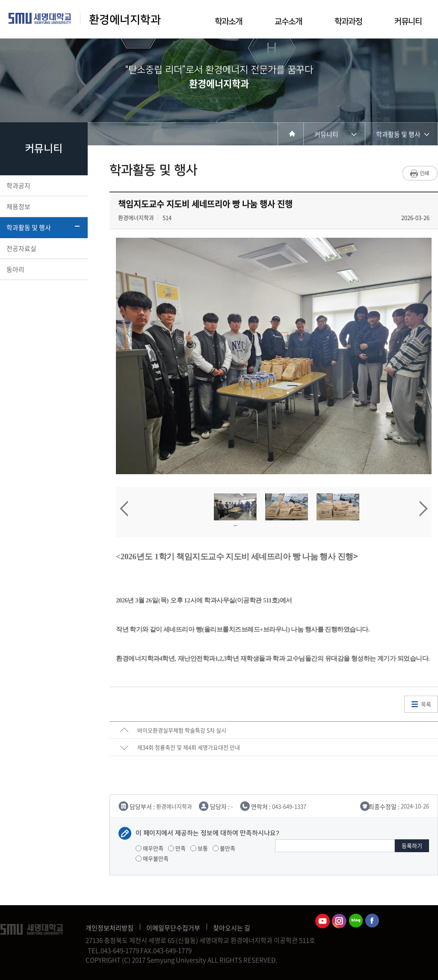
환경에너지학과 (125, 20)
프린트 (420, 173)
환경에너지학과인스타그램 (339, 921)
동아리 (43, 269)
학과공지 (43, 186)
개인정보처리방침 (109, 928)
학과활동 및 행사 (43, 227)
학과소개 (228, 22)
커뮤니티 (408, 22)
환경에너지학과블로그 (356, 921)
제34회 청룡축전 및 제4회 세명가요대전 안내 (189, 747)
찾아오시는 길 (232, 928)
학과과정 (348, 22)
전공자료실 (43, 248)
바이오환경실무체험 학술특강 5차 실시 (182, 730)
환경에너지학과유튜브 (323, 921)
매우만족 (149, 848)
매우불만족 (152, 858)
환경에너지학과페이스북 (373, 921)
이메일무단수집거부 (173, 928)
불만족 (224, 848)
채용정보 (43, 207)
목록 (426, 704)
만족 (177, 848)
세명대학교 (40, 18)
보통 (199, 848)
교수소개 (288, 22)
